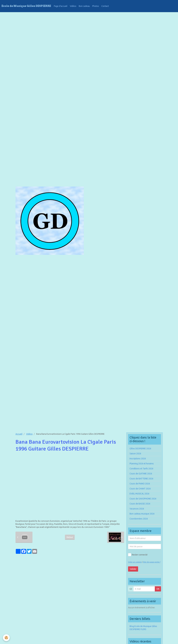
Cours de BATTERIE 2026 (141, 479)
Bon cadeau (84, 6)
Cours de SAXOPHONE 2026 (143, 499)
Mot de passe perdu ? (152, 562)
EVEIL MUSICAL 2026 (139, 494)
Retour (70, 537)
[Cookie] (6, 638)
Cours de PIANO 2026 (140, 484)
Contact (105, 6)
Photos (96, 6)
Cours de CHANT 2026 (140, 489)
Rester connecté (138, 555)
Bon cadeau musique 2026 (142, 514)
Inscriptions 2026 (138, 459)
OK (158, 589)
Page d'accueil (61, 6)
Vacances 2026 (137, 509)
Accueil (19, 434)
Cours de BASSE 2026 (140, 504)
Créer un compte (135, 562)
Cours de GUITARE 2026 (141, 474)
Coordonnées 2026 (139, 519)
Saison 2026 (135, 454)
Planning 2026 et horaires (142, 464)
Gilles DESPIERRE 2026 (140, 449)
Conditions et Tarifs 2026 (141, 469)
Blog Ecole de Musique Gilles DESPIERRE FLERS (143, 628)
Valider (133, 569)
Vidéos (73, 6)
